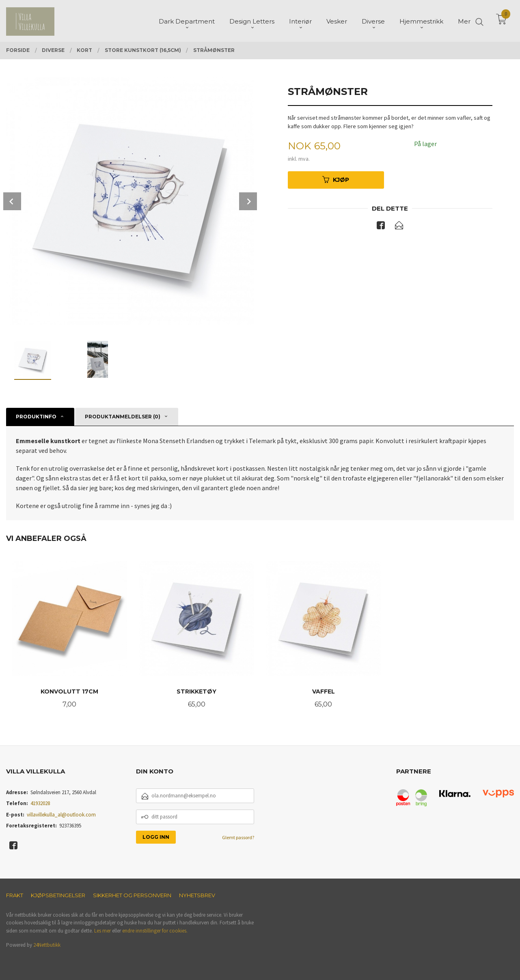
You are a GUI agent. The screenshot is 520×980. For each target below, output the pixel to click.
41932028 (40, 803)
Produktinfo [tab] (36, 417)
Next (248, 201)
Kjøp (336, 180)
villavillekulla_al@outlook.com (61, 815)
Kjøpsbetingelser (58, 895)
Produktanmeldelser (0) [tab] (123, 417)
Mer (464, 20)
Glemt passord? (238, 837)
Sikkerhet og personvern (132, 895)
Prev (12, 201)
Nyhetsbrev (197, 895)
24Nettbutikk (47, 945)
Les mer (102, 931)
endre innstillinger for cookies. (155, 931)
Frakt (15, 895)
